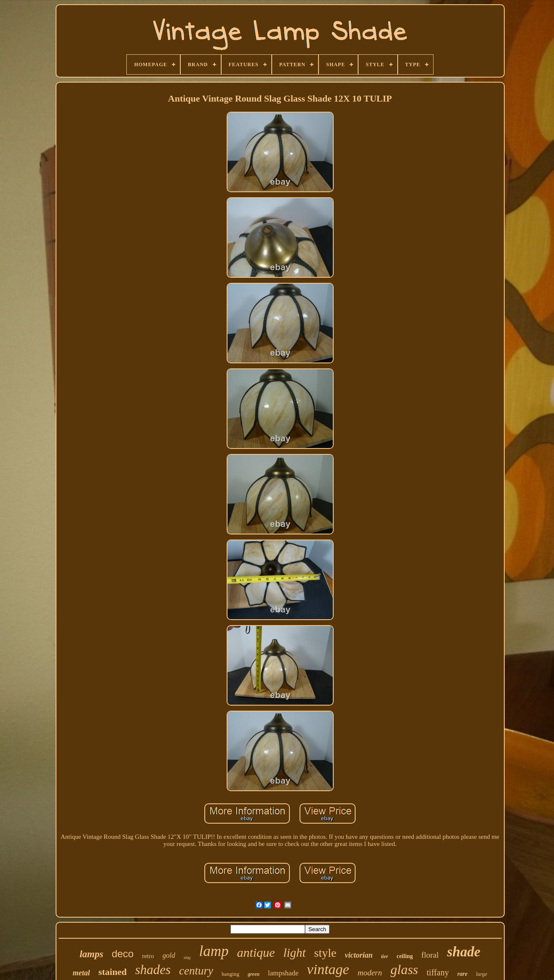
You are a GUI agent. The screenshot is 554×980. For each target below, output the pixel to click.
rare (463, 974)
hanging (230, 974)
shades (153, 970)
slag (187, 957)
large (482, 974)
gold (169, 955)
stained (112, 972)
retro (148, 956)
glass (404, 969)
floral (430, 955)
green (254, 974)
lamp (214, 951)
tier (385, 956)
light (294, 953)
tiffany (438, 972)
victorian (359, 955)
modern (370, 973)
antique (256, 952)
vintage (328, 969)
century (196, 971)
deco (123, 954)
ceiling (405, 956)
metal (81, 973)
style (325, 953)
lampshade (283, 973)
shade (464, 952)
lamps (91, 954)
